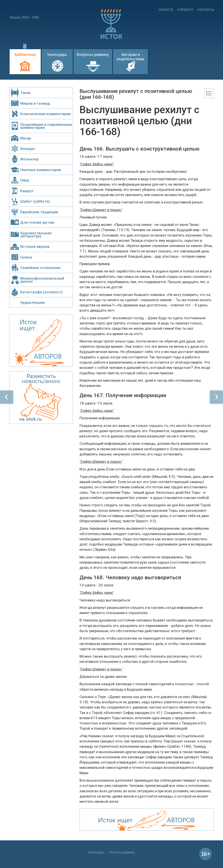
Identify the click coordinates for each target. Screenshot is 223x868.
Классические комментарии (46, 114)
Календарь (57, 55)
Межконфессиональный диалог (42, 280)
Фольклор (30, 159)
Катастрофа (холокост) (41, 292)
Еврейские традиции (39, 212)
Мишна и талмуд (35, 103)
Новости (166, 10)
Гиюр (25, 180)
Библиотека (25, 55)
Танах (25, 93)
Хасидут (28, 149)
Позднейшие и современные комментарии (46, 126)
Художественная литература (36, 235)
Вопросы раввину (93, 55)
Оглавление (209, 93)
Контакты (206, 10)
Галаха (26, 257)
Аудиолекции (32, 302)
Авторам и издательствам (130, 57)
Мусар (26, 138)
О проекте (185, 10)
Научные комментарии (41, 170)
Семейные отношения (40, 268)
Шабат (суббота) (35, 201)
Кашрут (27, 191)
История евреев (35, 247)
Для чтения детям (37, 222)
